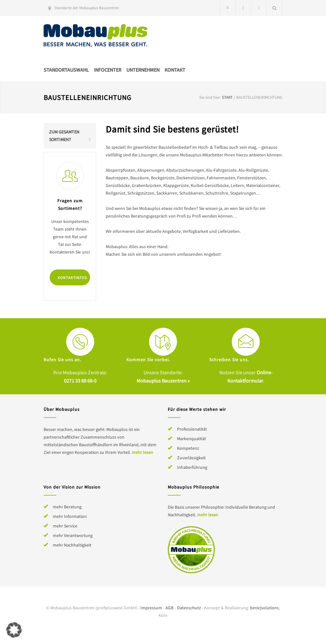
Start (227, 97)
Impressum (151, 608)
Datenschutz (189, 608)
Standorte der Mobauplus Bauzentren (87, 8)
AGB (170, 608)
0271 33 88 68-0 (80, 381)
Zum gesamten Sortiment (64, 136)
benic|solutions (264, 608)
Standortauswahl (66, 70)
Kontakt (175, 70)
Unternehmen (143, 70)
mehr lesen (142, 452)
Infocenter (108, 70)
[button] (14, 630)
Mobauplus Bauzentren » (163, 381)
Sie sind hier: (210, 97)
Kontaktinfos (72, 278)
